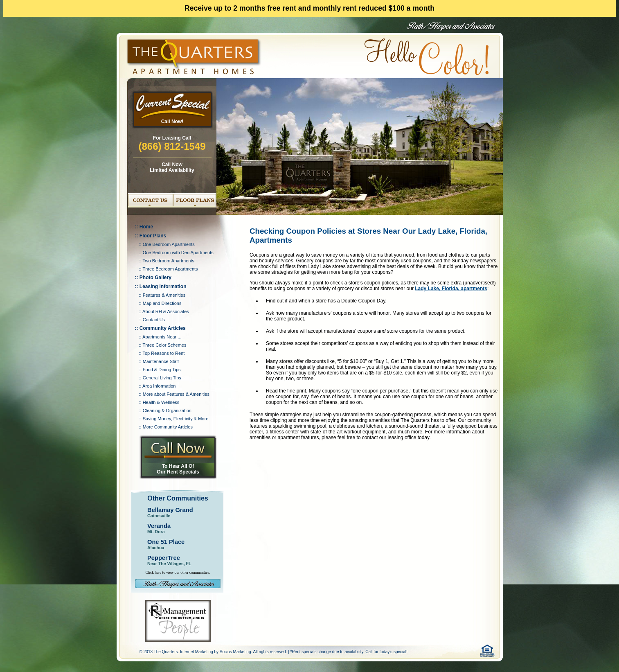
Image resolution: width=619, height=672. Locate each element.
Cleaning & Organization (167, 410)
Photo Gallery (155, 277)
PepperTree (164, 558)
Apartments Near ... (162, 337)
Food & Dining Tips (162, 370)
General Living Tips (162, 378)
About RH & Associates (166, 311)
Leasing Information (163, 286)
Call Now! (172, 122)
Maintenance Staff (161, 361)
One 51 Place (166, 542)
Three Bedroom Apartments (170, 269)
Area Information (159, 386)
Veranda (159, 526)
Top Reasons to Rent (163, 353)
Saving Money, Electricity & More (176, 419)
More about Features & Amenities (176, 394)
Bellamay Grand (170, 510)
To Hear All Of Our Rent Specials (178, 469)
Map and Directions (162, 303)
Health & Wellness (161, 402)
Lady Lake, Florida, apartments (451, 289)
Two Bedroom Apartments (168, 261)
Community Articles (163, 328)
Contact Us (154, 320)
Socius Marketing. (236, 652)
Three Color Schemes (164, 345)
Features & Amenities (164, 295)
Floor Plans (153, 236)
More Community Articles (168, 427)
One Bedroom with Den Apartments (178, 253)
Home (146, 227)
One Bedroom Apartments (169, 244)
